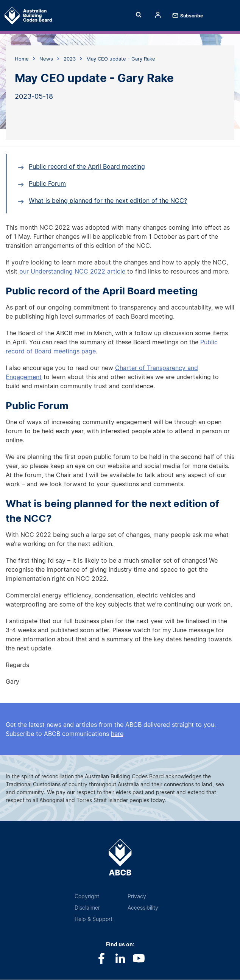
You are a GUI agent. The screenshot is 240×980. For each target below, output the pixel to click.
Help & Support (94, 919)
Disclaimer (87, 908)
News (46, 59)
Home (18, 16)
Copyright (87, 896)
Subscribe (192, 16)
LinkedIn (120, 958)
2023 (70, 59)
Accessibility (143, 908)
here (117, 734)
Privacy (137, 896)
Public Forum (47, 184)
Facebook (102, 958)
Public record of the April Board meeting (87, 166)
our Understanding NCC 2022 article (72, 271)
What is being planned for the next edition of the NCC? (108, 201)
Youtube (139, 958)
